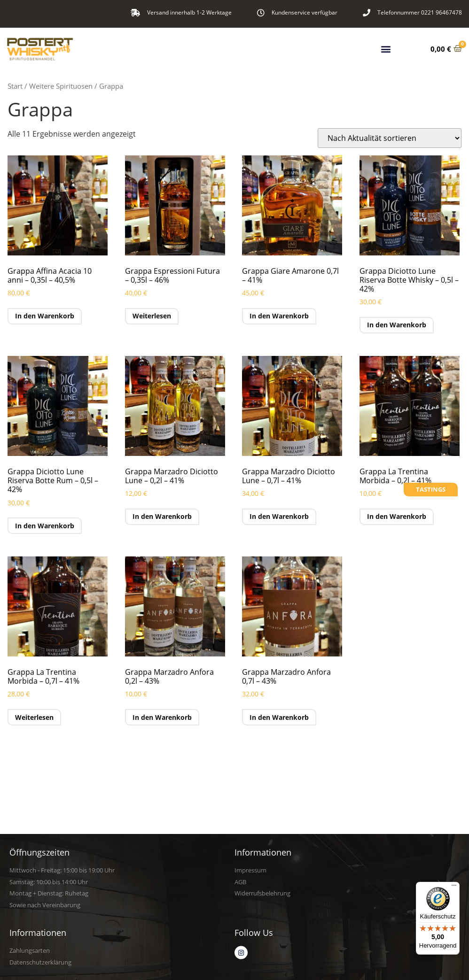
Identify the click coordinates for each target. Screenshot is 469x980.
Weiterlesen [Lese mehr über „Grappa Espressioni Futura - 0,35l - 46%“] (152, 316)
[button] (386, 46)
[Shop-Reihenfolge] (390, 138)
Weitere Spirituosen (61, 86)
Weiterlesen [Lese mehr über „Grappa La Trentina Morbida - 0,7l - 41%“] (34, 717)
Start (15, 86)
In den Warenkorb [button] (45, 316)
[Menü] (454, 887)
